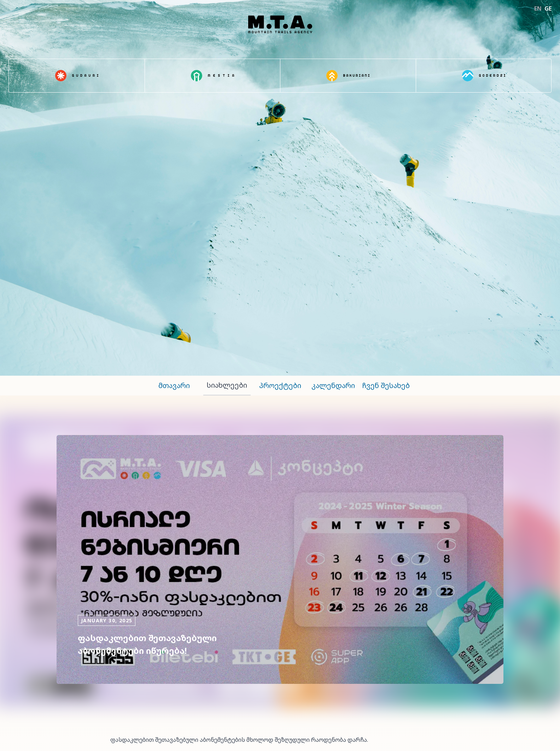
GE (548, 8)
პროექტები (280, 385)
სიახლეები (227, 385)
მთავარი (174, 385)
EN (538, 8)
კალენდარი (333, 385)
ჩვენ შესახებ (386, 385)
